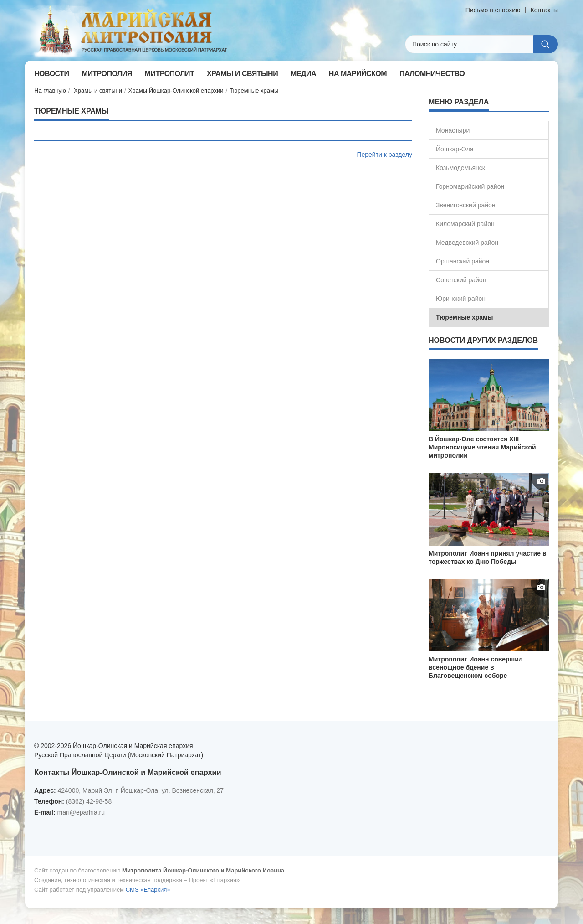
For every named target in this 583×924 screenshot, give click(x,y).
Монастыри (453, 130)
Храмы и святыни (98, 90)
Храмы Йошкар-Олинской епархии (176, 90)
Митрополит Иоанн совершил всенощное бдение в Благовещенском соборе (476, 667)
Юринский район (461, 299)
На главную (50, 90)
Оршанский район (463, 261)
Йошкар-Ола (455, 149)
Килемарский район (465, 224)
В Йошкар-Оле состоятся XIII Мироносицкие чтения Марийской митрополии (482, 447)
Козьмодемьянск (460, 168)
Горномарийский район (470, 186)
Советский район (461, 280)
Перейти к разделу (384, 155)
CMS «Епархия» (148, 890)
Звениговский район (466, 205)
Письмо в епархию (493, 10)
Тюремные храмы (254, 90)
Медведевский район (467, 243)
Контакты (544, 10)
